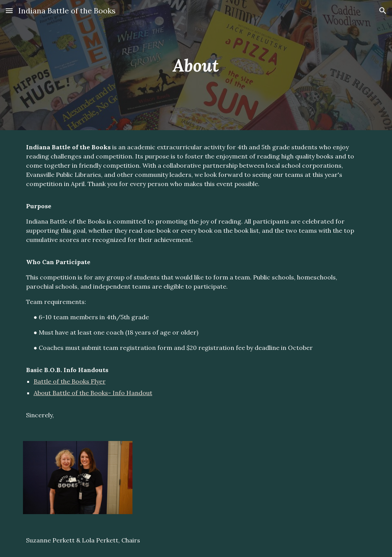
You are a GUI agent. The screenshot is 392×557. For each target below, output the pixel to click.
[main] (196, 65)
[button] (9, 11)
